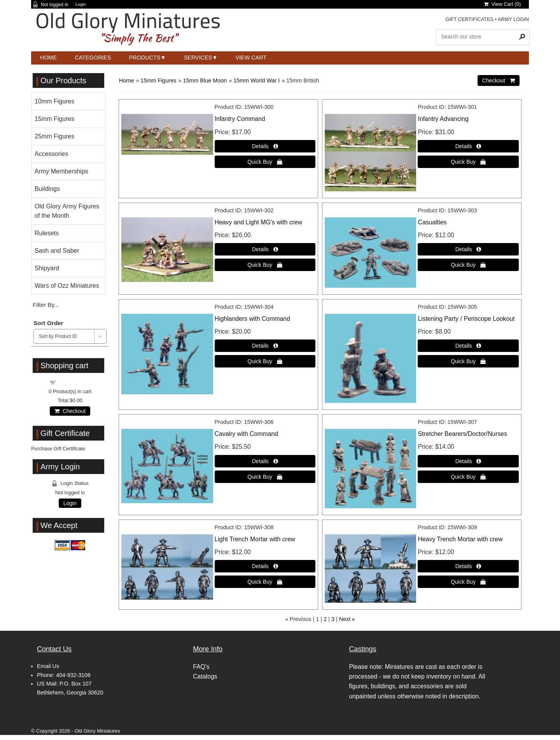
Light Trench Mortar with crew (255, 539)
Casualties (432, 222)
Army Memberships (61, 171)
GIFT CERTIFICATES (469, 19)
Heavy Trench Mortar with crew (460, 539)
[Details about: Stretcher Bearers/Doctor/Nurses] (468, 461)
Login (81, 4)
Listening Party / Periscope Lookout (466, 319)
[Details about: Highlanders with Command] (265, 346)
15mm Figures (158, 80)
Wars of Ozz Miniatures (67, 286)
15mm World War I (256, 80)
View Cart (251, 58)
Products (145, 58)
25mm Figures (54, 136)
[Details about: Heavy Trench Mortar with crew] (468, 566)
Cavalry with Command (247, 434)
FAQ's (201, 667)
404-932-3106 (73, 675)
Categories (93, 58)
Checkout (70, 411)
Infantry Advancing (443, 119)
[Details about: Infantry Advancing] (468, 146)
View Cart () (502, 4)
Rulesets (47, 233)
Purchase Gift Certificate (58, 449)
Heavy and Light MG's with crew (259, 222)
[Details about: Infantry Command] (265, 146)
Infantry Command (240, 119)
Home (48, 58)
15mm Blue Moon (205, 80)
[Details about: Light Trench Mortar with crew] (265, 566)
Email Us (48, 666)
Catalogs (205, 676)
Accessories (51, 154)
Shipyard (47, 268)
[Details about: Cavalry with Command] (265, 461)
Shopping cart (75, 382)
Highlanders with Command (252, 319)
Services (198, 58)
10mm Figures (54, 101)
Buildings (47, 189)
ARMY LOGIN (513, 19)
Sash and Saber (57, 251)
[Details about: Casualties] (468, 249)
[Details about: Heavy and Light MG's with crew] (265, 249)
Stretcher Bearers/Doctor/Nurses (462, 434)
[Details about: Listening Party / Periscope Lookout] (468, 346)
